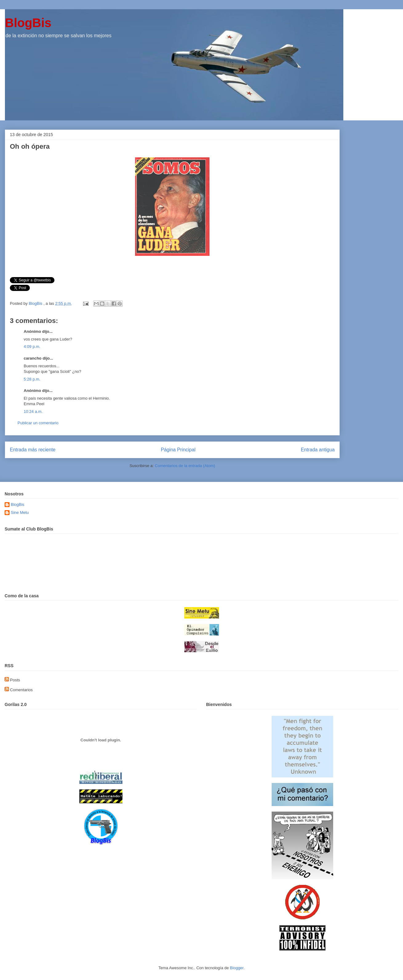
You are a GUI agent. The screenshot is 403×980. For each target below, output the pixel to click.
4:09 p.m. (32, 347)
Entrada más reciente (33, 450)
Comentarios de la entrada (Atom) (185, 466)
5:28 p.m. (32, 379)
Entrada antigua (318, 450)
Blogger (237, 968)
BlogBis (28, 23)
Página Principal (178, 450)
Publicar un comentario (38, 423)
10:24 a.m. (33, 411)
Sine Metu (20, 512)
